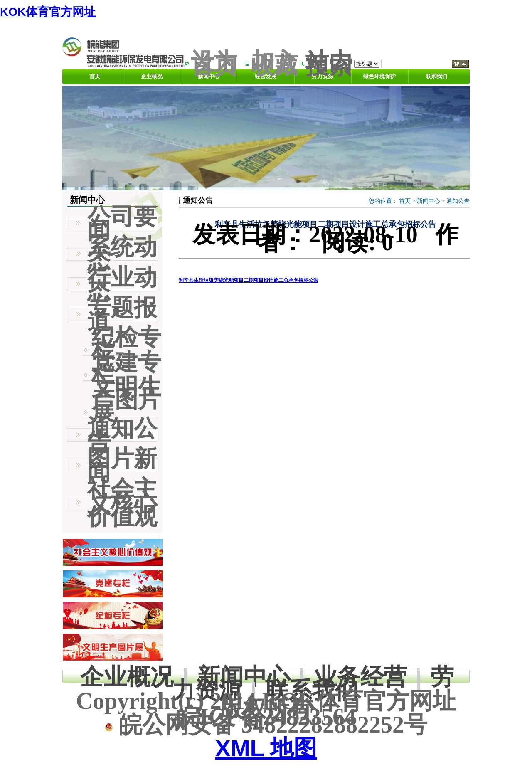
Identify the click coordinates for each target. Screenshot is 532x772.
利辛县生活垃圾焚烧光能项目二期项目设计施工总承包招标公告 (249, 280)
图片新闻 (122, 465)
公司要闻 (122, 223)
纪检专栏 (126, 343)
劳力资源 (323, 76)
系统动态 (122, 254)
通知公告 (458, 201)
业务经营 (360, 677)
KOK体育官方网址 (48, 12)
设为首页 (214, 63)
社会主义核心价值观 (122, 502)
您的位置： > (393, 201)
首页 (95, 76)
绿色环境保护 (379, 76)
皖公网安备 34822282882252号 (266, 725)
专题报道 (122, 314)
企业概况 (152, 76)
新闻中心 (429, 201)
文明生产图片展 (126, 400)
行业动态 (122, 284)
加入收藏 (274, 63)
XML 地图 (266, 748)
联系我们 (436, 76)
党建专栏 (126, 368)
